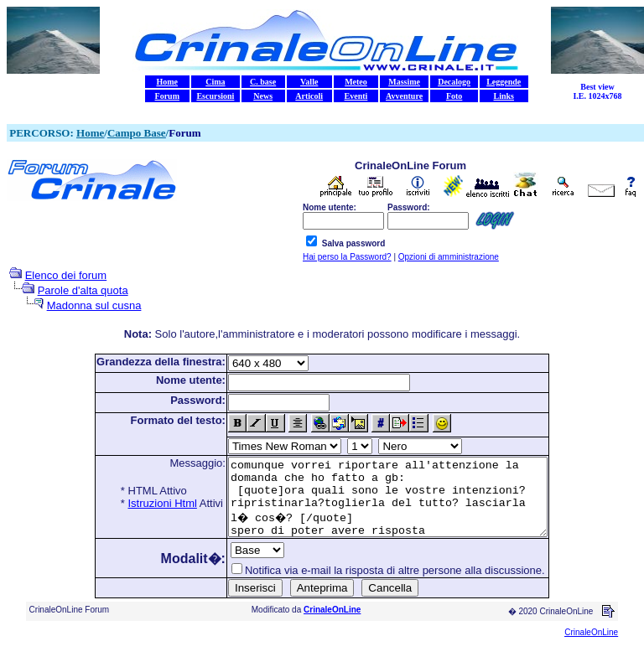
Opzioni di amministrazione (449, 257)
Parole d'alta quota (83, 290)
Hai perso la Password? (347, 257)
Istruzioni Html (143, 503)
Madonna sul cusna (94, 305)
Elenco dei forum (66, 275)
